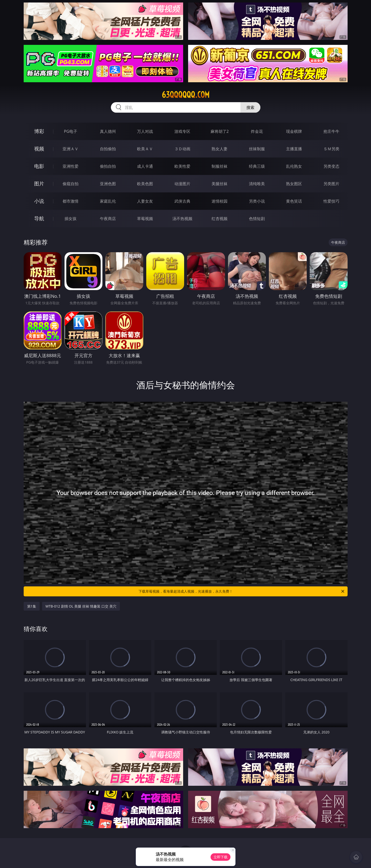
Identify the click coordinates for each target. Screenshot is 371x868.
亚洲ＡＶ (71, 149)
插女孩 (71, 219)
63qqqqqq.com (186, 95)
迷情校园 (220, 201)
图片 (39, 184)
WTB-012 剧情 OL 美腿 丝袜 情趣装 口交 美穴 (81, 606)
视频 (39, 149)
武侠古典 (182, 201)
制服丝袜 (220, 166)
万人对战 (145, 131)
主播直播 (294, 149)
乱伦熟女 (294, 166)
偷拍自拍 (108, 166)
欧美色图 (145, 184)
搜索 (250, 107)
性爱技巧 (331, 201)
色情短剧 (257, 219)
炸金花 (257, 131)
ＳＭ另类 (331, 149)
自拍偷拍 (108, 149)
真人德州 (108, 131)
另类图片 (331, 184)
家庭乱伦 (108, 201)
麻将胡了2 (220, 131)
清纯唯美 (257, 184)
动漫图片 (182, 184)
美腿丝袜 (220, 184)
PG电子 (71, 131)
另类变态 (331, 166)
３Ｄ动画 (182, 149)
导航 (39, 218)
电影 (39, 166)
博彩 (39, 131)
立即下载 (221, 857)
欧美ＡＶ (145, 149)
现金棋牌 (294, 131)
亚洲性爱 (71, 166)
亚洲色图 (108, 184)
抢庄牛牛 (331, 131)
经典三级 (257, 166)
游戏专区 (182, 131)
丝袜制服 (257, 149)
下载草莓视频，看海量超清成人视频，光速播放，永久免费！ (242, 591)
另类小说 (257, 201)
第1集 (32, 606)
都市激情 (71, 201)
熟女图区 (294, 184)
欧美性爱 (182, 166)
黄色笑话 (294, 201)
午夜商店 (108, 219)
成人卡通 (145, 166)
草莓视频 (145, 219)
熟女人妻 (220, 149)
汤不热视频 (182, 219)
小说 (39, 201)
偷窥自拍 (71, 184)
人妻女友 (145, 201)
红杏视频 (220, 219)
